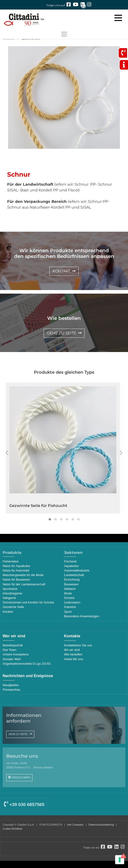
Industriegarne (12, 593)
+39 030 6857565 (24, 804)
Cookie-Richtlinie (12, 829)
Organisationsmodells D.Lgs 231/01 (27, 664)
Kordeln (8, 612)
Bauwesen (72, 584)
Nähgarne (9, 598)
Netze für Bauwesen (16, 580)
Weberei (70, 589)
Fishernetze (11, 561)
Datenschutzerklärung (101, 825)
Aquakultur (72, 566)
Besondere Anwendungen (82, 616)
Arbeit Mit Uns (74, 659)
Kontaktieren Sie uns (78, 645)
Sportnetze (10, 589)
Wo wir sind (72, 650)
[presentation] (7, 453)
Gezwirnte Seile (13, 607)
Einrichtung (72, 580)
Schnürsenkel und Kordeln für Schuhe (28, 602)
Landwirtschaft (74, 575)
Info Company (75, 825)
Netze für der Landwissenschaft (24, 584)
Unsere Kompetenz (16, 654)
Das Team (9, 650)
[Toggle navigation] (64, 34)
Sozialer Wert (12, 659)
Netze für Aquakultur (16, 566)
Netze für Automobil (16, 570)
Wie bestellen (73, 654)
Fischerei (71, 561)
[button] (50, 519)
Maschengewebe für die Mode (23, 575)
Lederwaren (72, 602)
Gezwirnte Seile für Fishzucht (38, 506)
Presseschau (11, 690)
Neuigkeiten (11, 685)
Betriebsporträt (13, 645)
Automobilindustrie (77, 570)
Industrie (70, 607)
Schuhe (69, 598)
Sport (68, 612)
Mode (68, 593)
